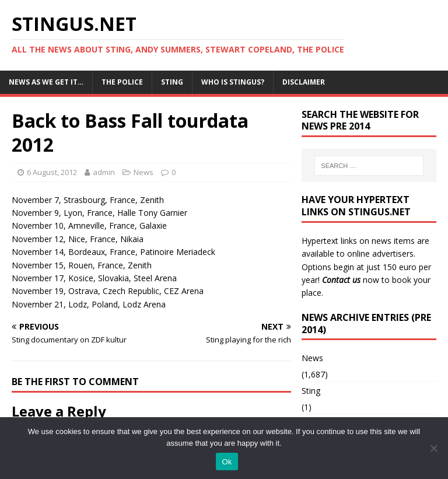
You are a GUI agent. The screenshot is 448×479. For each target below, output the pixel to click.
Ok (227, 462)
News (143, 172)
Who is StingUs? (233, 82)
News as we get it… (46, 82)
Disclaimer (304, 82)
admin (104, 172)
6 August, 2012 (52, 172)
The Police (122, 82)
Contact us (341, 280)
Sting (172, 82)
